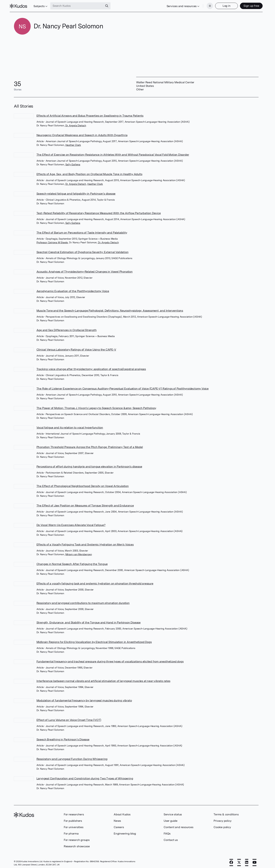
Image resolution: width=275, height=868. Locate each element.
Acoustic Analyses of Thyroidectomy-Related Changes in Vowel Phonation (85, 269)
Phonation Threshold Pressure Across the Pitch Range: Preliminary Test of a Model (90, 445)
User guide (171, 819)
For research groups (77, 838)
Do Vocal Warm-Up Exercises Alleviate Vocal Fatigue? (71, 523)
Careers (119, 825)
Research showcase (77, 844)
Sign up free (247, 5)
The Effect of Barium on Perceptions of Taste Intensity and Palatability (82, 230)
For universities (74, 825)
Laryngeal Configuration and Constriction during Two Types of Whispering (85, 776)
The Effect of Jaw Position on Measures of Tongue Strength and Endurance (85, 503)
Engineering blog (125, 831)
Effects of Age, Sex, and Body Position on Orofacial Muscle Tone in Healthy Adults (89, 172)
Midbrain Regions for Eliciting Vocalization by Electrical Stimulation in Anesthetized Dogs (94, 640)
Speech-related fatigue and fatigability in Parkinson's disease (76, 191)
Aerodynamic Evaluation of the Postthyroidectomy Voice (73, 289)
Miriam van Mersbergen (79, 552)
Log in (222, 5)
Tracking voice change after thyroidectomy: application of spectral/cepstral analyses (91, 367)
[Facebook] (231, 860)
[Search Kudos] (81, 5)
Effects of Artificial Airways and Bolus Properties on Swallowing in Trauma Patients (90, 114)
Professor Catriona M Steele (52, 240)
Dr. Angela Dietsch (76, 123)
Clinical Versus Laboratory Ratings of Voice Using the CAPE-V (76, 347)
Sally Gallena (73, 162)
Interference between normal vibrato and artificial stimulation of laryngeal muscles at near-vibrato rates (103, 679)
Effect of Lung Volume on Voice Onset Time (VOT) (69, 718)
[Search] (111, 5)
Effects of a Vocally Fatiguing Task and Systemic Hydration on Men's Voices (85, 542)
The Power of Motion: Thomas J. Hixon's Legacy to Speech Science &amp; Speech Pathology (96, 406)
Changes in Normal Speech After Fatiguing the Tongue (72, 562)
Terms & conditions (226, 812)
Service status (173, 812)
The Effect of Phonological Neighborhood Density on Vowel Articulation (83, 484)
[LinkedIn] (247, 860)
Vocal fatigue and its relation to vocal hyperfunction (70, 425)
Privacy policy (222, 819)
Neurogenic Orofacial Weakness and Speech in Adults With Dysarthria (82, 133)
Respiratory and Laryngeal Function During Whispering (72, 757)
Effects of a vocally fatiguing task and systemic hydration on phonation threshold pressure (95, 581)
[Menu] (206, 5)
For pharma (71, 831)
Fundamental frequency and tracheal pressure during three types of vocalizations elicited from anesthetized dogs (110, 659)
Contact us (171, 838)
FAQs (167, 831)
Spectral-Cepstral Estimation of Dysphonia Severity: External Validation (83, 250)
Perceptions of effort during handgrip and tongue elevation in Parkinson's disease (89, 464)
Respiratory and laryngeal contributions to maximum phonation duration (83, 601)
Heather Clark (73, 143)
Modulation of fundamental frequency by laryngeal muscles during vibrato (84, 698)
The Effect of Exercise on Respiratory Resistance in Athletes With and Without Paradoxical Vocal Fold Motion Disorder (113, 152)
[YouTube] (255, 860)
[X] (239, 860)
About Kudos (122, 812)
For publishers (73, 819)
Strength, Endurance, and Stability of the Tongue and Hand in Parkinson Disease (89, 620)
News (117, 819)
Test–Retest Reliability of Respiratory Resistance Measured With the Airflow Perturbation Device (99, 211)
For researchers (74, 812)
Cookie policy (222, 825)
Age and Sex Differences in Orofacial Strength (67, 328)
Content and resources (178, 825)
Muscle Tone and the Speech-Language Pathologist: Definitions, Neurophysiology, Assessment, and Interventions (110, 308)
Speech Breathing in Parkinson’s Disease (63, 737)
